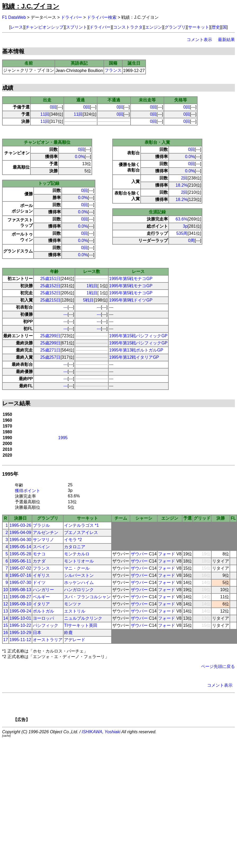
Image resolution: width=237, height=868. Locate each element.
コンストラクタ (128, 27)
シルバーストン (79, 575)
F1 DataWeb (14, 17)
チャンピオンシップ (44, 27)
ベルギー (41, 597)
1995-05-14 (20, 547)
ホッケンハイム (79, 583)
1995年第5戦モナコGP (131, 279)
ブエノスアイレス (81, 532)
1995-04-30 (20, 540)
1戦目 (92, 286)
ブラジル (41, 525)
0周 (191, 240)
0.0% (80, 157)
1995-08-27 (20, 597)
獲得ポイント (28, 491)
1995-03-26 (20, 525)
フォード (167, 554)
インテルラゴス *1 (82, 525)
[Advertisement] (128, 709)
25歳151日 (50, 279)
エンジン (154, 27)
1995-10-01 (20, 618)
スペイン (41, 547)
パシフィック (46, 625)
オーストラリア (48, 640)
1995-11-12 (20, 640)
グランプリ (175, 27)
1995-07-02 (20, 568)
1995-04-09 (20, 532)
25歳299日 (50, 336)
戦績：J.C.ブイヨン (31, 6)
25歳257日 (50, 357)
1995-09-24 (20, 611)
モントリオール (79, 561)
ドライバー (71, 17)
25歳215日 (50, 300)
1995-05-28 (20, 554)
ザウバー (139, 554)
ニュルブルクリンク (83, 618)
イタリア (41, 604)
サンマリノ (43, 540)
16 (6, 633)
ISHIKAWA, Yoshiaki (101, 732)
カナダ (39, 561)
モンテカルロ (77, 554)
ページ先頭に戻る (218, 666)
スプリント (77, 27)
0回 (53, 107)
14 (6, 618)
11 (6, 597)
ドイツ (39, 583)
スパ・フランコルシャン (87, 597)
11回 (45, 114)
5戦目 (89, 300)
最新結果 (226, 40)
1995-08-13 (20, 590)
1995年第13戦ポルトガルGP (136, 350)
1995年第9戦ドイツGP (131, 300)
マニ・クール (77, 568)
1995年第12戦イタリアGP (134, 357)
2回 (184, 178)
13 (6, 611)
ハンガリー (43, 590)
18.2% (182, 185)
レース (17, 27)
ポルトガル (43, 611)
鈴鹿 (68, 633)
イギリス (41, 575)
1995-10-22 (20, 625)
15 (6, 625)
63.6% (182, 219)
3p (185, 226)
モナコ (39, 554)
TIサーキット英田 (81, 625)
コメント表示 (199, 40)
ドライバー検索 (102, 17)
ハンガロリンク (79, 590)
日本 (37, 633)
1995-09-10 (20, 604)
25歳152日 (50, 286)
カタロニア (75, 547)
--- (65, 307)
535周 (182, 233)
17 (6, 640)
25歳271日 (50, 350)
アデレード (75, 640)
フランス (113, 70)
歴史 (216, 27)
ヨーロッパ (43, 618)
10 (6, 590)
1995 (63, 438)
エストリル (75, 611)
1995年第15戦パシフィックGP (138, 336)
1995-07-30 (20, 583)
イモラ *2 (73, 540)
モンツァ (73, 604)
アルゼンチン (46, 532)
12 (6, 604)
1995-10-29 (20, 633)
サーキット (199, 27)
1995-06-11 (20, 561)
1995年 (10, 474)
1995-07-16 (20, 575)
